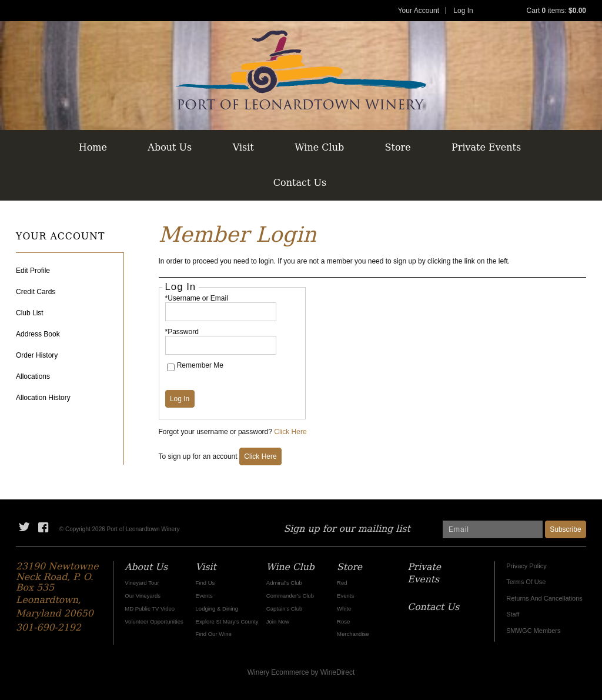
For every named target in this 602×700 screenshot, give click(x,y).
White (344, 609)
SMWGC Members (533, 631)
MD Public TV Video (150, 609)
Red (342, 583)
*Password (182, 332)
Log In (463, 11)
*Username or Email (197, 298)
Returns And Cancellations (544, 598)
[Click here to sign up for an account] (260, 456)
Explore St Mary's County (227, 621)
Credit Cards (36, 292)
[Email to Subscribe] (493, 529)
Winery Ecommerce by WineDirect (301, 672)
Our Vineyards (143, 596)
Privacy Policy (526, 566)
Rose (343, 621)
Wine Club (319, 147)
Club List (30, 313)
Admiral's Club (284, 583)
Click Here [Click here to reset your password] (290, 432)
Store (398, 147)
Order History (37, 355)
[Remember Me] (171, 367)
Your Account (419, 11)
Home (93, 147)
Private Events (486, 147)
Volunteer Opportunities (154, 621)
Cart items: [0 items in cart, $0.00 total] (556, 11)
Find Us (205, 583)
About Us (170, 147)
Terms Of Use (526, 582)
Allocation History (43, 398)
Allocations (33, 376)
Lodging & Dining (217, 609)
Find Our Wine (214, 634)
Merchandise (353, 634)
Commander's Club (290, 596)
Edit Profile (33, 271)
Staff (513, 614)
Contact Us (300, 183)
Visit (243, 147)
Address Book (38, 334)
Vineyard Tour (142, 583)
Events (204, 596)
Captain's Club (285, 609)
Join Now (278, 621)
